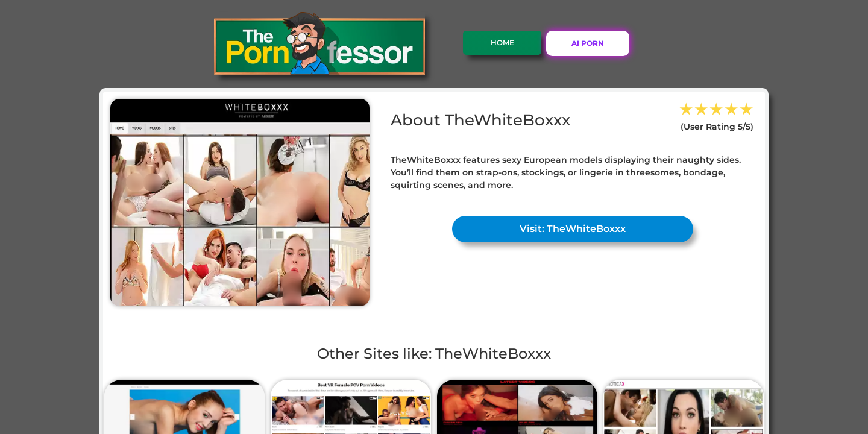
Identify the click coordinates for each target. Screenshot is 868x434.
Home (502, 42)
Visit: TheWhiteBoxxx (573, 229)
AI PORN (588, 43)
